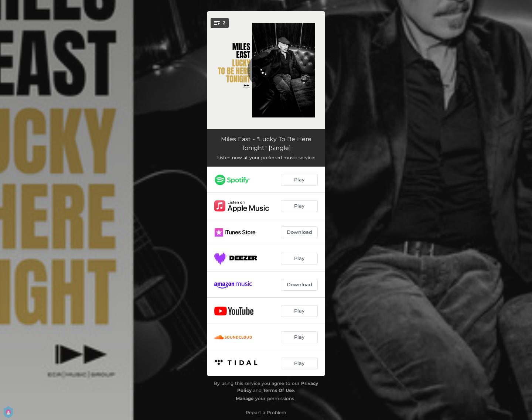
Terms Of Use (279, 390)
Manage (245, 398)
